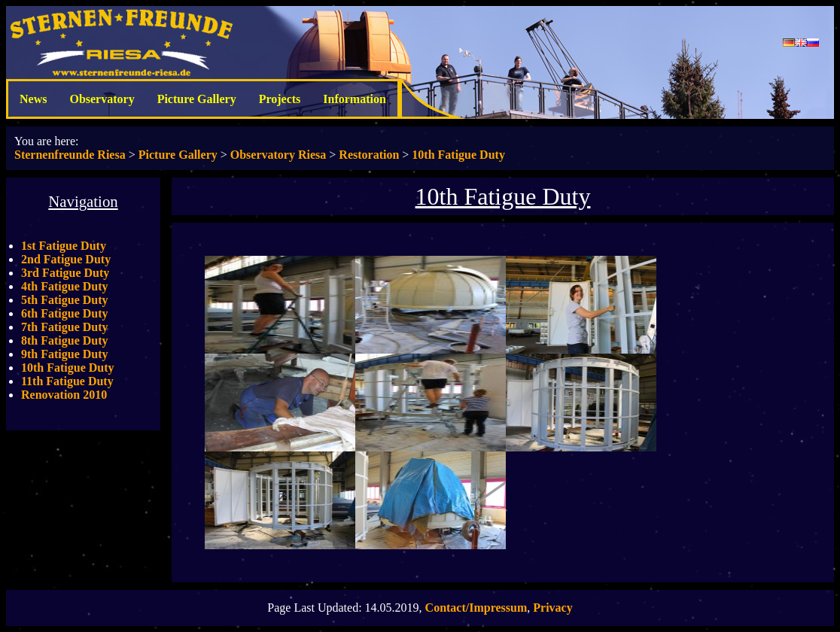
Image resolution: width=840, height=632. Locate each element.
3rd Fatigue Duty (65, 273)
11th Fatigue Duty (67, 381)
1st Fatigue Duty (64, 246)
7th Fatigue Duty (65, 327)
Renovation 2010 (64, 395)
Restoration (369, 155)
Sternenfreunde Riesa (70, 155)
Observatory (102, 99)
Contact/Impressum (476, 608)
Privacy (552, 608)
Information (355, 99)
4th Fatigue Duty (65, 286)
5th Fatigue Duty (65, 300)
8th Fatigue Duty (65, 340)
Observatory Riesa (278, 155)
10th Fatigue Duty (458, 155)
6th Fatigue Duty (65, 313)
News (33, 99)
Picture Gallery (197, 99)
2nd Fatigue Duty (66, 259)
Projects (280, 99)
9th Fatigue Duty (65, 354)
